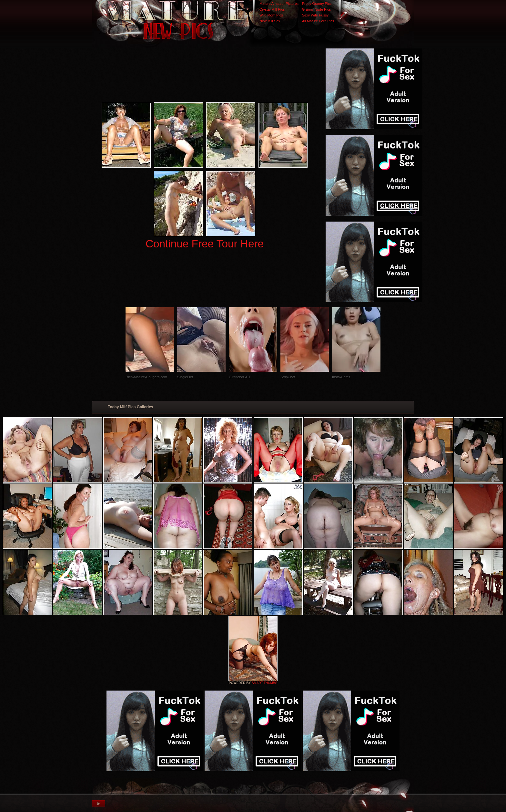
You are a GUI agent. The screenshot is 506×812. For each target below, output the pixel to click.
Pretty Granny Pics (317, 4)
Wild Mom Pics (271, 15)
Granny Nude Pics (316, 9)
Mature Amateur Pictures (279, 4)
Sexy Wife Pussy (315, 15)
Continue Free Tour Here (205, 244)
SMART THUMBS (264, 683)
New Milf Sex (270, 21)
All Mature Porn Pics (318, 21)
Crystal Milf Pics (272, 9)
